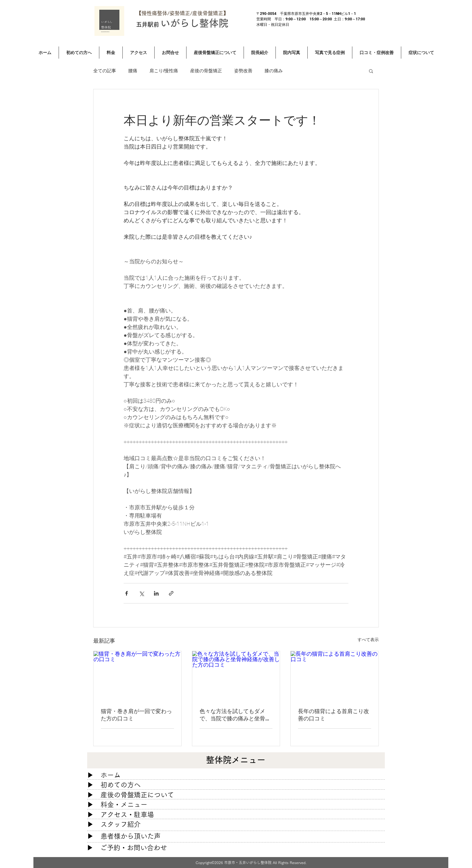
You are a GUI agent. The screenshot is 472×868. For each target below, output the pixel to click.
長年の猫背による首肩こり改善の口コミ (333, 715)
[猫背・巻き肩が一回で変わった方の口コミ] (137, 676)
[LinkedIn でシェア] (156, 593)
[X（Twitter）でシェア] (141, 593)
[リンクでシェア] (171, 593)
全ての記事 (105, 71)
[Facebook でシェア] (127, 593)
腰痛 (133, 71)
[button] (371, 71)
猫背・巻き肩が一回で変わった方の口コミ (136, 715)
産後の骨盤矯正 (206, 71)
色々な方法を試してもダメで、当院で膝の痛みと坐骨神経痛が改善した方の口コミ (235, 715)
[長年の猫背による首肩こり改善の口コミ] (335, 676)
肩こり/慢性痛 (164, 71)
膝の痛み (274, 71)
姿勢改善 (243, 71)
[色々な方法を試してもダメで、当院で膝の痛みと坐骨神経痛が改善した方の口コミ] (236, 676)
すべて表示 (368, 640)
